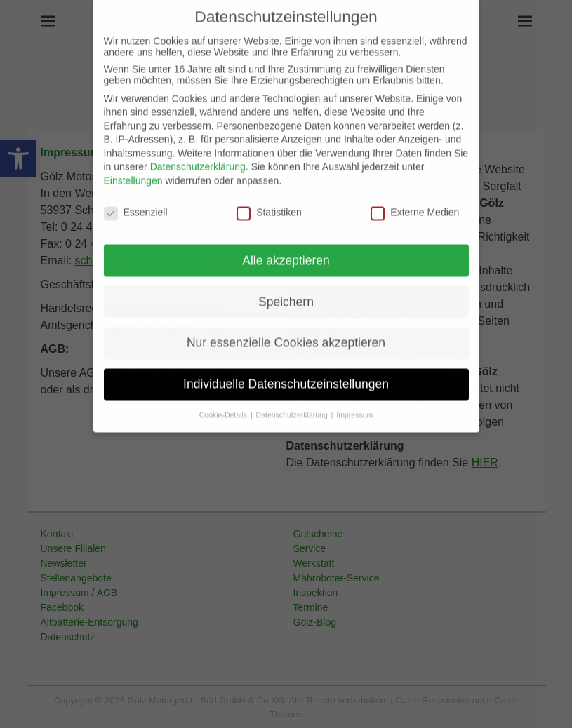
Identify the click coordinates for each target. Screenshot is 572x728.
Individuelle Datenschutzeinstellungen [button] (286, 367)
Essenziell (136, 195)
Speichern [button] (286, 284)
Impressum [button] (354, 398)
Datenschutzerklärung (198, 149)
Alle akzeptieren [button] (286, 243)
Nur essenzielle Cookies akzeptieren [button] (286, 325)
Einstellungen (133, 163)
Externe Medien (415, 195)
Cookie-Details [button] (224, 398)
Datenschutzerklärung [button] (293, 398)
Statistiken (269, 195)
